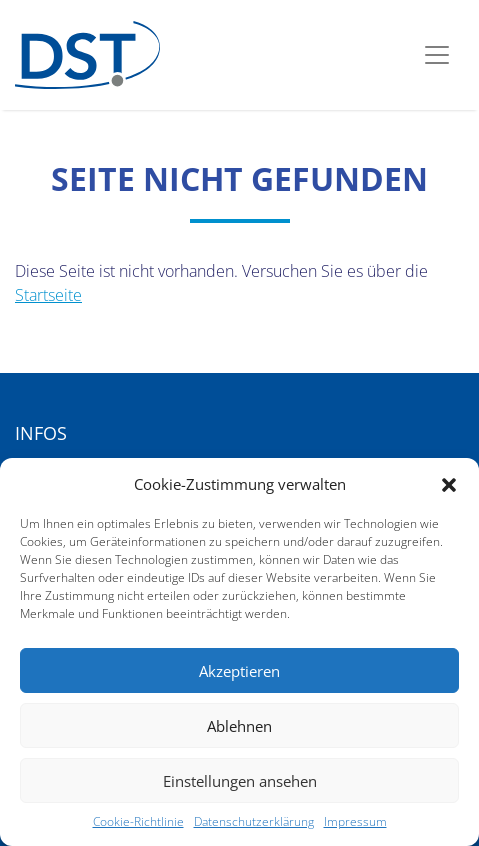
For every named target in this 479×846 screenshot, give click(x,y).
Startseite (48, 295)
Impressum (355, 821)
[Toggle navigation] (437, 55)
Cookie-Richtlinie (138, 821)
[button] (449, 484)
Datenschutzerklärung (254, 821)
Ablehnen (239, 726)
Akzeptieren (239, 671)
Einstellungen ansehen (240, 781)
